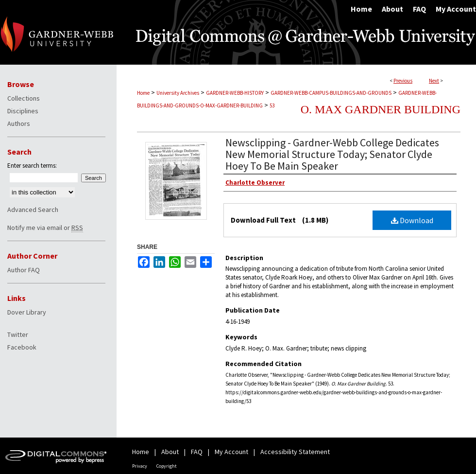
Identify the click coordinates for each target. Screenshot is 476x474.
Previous (403, 81)
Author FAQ (24, 270)
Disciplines (23, 111)
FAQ (197, 452)
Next (434, 81)
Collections (24, 98)
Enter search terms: (32, 166)
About (170, 452)
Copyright (167, 466)
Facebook (22, 347)
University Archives (178, 93)
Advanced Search (33, 210)
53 (272, 105)
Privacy (140, 466)
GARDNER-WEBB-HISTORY (235, 93)
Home (143, 93)
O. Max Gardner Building (381, 109)
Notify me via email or (45, 228)
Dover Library (27, 312)
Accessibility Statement (295, 452)
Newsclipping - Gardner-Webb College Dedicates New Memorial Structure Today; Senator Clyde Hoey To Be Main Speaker (332, 154)
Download (412, 220)
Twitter (18, 334)
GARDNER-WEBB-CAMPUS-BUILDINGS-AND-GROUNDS (331, 93)
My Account (231, 452)
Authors (19, 123)
